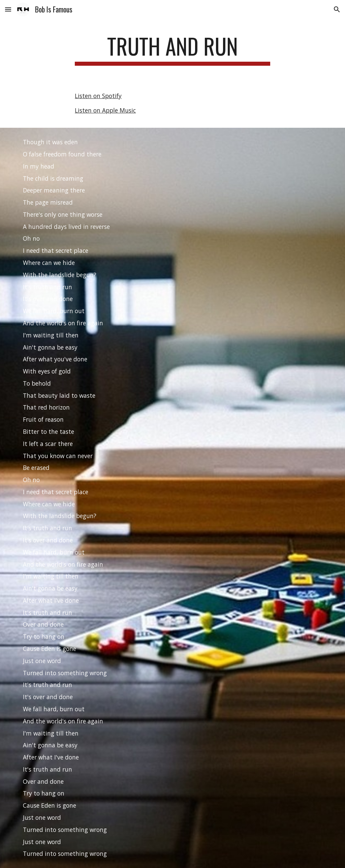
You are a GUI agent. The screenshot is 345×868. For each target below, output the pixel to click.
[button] (8, 9)
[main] (172, 49)
